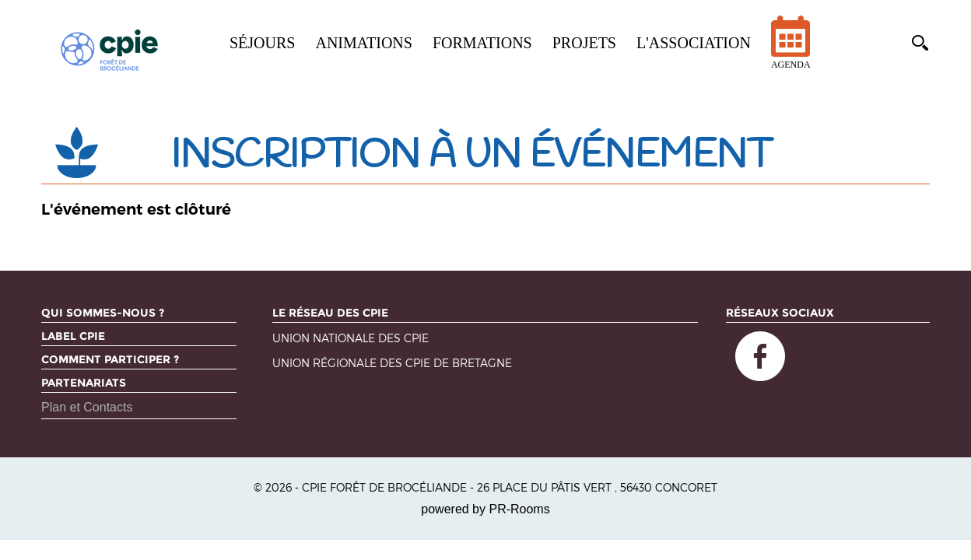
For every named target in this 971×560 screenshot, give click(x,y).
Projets (584, 43)
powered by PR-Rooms (485, 509)
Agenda (791, 52)
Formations (482, 43)
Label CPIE (73, 336)
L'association (694, 43)
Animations (363, 43)
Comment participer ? (110, 359)
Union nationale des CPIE (351, 339)
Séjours (262, 43)
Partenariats (84, 383)
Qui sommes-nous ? (103, 313)
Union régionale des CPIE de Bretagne (392, 364)
